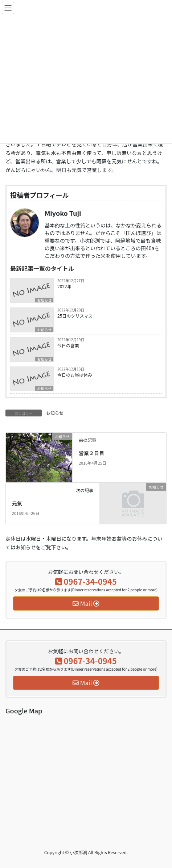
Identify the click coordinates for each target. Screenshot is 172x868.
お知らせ (44, 300)
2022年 (64, 286)
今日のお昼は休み (75, 375)
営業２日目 (91, 453)
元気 (17, 503)
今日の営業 (68, 345)
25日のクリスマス (75, 316)
